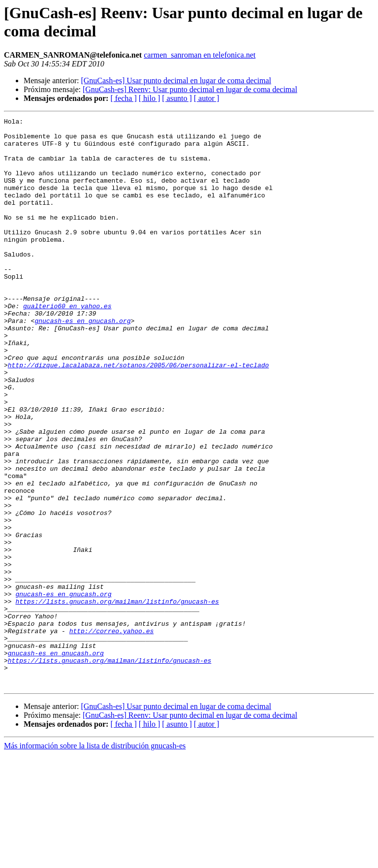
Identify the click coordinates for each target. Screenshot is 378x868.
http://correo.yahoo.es (112, 734)
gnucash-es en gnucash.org (82, 362)
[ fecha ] (123, 98)
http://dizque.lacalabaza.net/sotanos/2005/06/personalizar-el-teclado (138, 415)
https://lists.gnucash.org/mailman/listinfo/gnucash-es (117, 699)
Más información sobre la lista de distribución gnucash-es (95, 859)
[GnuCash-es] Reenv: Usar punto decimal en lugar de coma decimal (190, 89)
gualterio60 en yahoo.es (67, 344)
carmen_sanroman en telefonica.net (200, 55)
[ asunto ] (177, 98)
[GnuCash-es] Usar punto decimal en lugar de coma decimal (176, 80)
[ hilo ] (150, 98)
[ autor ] (207, 98)
